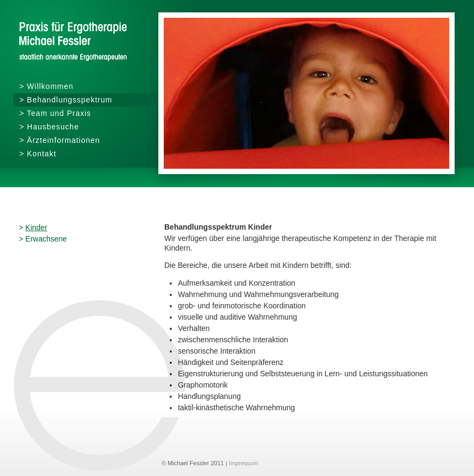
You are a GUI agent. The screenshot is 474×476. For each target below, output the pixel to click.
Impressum (243, 463)
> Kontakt (38, 154)
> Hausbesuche (49, 127)
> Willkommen (46, 86)
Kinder (36, 227)
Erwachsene (46, 239)
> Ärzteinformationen (60, 140)
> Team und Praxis (55, 113)
